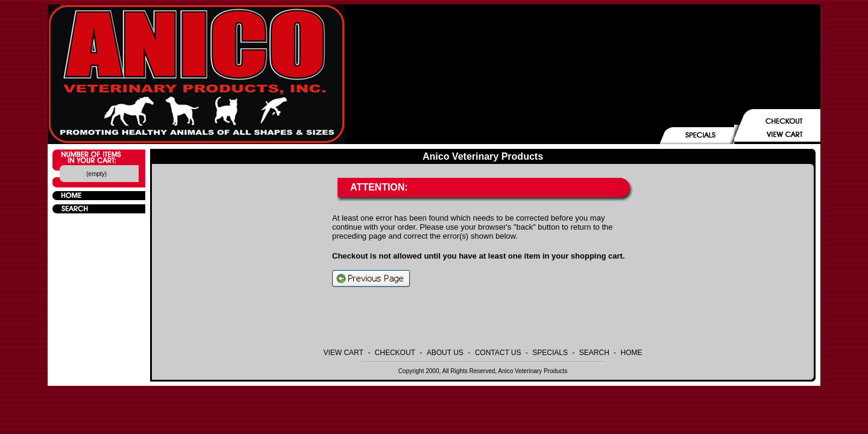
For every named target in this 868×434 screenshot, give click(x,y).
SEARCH (594, 353)
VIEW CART (343, 353)
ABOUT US (445, 353)
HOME (632, 353)
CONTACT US (498, 353)
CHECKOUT (395, 353)
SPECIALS (550, 353)
